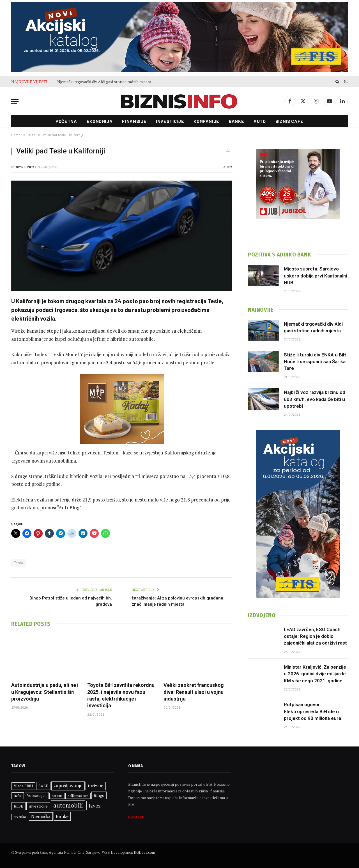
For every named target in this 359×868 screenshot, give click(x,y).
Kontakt (136, 817)
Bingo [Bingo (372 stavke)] (99, 795)
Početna (66, 121)
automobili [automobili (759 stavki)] (68, 805)
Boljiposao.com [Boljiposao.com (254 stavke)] (78, 796)
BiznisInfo (25, 167)
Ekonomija (100, 121)
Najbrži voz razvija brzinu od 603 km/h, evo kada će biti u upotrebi (315, 399)
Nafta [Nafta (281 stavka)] (18, 796)
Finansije (134, 121)
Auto (260, 121)
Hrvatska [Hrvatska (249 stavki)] (20, 817)
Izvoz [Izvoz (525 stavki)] (95, 806)
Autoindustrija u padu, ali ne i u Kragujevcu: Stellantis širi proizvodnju (45, 692)
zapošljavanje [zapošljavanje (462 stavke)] (68, 786)
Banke (236, 121)
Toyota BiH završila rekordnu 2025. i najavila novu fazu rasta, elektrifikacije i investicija (121, 695)
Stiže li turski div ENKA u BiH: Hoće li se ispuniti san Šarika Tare (316, 362)
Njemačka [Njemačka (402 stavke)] (41, 816)
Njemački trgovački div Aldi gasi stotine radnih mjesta (104, 82)
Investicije (170, 121)
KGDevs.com (144, 852)
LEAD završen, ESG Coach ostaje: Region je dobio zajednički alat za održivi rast (315, 636)
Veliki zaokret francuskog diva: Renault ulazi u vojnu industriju (194, 692)
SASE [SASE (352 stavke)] (43, 786)
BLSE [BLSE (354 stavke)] (19, 806)
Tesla (19, 563)
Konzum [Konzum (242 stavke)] (57, 796)
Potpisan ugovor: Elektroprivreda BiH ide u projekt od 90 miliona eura (312, 711)
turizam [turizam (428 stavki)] (96, 786)
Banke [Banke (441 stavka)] (62, 816)
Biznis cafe (289, 121)
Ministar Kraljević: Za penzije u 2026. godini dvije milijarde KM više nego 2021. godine (315, 674)
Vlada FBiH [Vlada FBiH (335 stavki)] (23, 786)
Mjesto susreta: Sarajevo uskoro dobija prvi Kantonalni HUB (315, 276)
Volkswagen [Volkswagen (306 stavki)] (37, 796)
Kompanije (206, 121)
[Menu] (15, 101)
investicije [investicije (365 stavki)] (38, 806)
